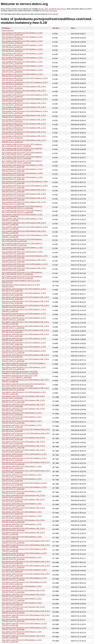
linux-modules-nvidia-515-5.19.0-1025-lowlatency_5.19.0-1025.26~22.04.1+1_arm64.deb (22, 166)
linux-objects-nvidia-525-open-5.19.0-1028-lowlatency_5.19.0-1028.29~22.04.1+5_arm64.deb (24, 315)
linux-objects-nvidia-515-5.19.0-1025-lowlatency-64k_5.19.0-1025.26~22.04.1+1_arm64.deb (23, 447)
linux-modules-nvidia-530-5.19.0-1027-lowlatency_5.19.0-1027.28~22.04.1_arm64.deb (22, 34)
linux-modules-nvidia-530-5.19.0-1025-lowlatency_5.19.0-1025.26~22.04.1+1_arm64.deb (22, 178)
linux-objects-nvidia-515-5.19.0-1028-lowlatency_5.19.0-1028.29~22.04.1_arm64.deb (22, 467)
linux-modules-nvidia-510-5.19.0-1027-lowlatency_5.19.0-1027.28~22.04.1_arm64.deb (22, 46)
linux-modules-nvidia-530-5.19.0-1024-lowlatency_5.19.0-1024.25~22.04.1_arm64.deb (22, 54)
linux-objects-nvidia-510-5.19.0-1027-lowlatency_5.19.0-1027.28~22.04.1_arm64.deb (22, 426)
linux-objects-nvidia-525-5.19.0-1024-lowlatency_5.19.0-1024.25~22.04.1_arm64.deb (22, 587)
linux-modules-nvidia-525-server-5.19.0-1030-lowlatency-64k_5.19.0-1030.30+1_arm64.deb (22, 244)
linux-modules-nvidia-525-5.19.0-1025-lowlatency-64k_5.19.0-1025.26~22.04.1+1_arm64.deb (24, 203)
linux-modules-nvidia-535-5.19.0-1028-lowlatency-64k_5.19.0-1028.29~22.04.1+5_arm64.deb (24, 261)
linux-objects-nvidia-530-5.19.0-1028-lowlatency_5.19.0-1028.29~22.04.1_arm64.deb (22, 525)
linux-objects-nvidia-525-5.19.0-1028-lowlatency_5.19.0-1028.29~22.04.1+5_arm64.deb (22, 558)
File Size (56, 28)
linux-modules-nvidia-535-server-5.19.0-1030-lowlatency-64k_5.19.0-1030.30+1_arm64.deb (22, 240)
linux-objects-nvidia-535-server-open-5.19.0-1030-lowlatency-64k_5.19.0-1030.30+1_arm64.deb (24, 364)
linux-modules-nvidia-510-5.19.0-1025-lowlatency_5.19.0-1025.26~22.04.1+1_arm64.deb (22, 170)
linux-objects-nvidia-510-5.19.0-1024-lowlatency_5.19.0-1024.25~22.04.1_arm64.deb (22, 418)
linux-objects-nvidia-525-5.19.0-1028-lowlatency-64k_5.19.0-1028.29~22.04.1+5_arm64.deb (23, 529)
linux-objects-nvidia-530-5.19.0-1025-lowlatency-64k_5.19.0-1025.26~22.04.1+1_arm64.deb (23, 521)
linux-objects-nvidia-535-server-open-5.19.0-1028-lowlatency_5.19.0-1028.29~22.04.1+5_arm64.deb (20, 372)
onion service (61, 9)
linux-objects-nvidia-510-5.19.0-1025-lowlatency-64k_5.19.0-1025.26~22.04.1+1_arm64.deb (23, 401)
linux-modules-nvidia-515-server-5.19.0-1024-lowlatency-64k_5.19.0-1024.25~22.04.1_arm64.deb (22, 162)
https (46, 9)
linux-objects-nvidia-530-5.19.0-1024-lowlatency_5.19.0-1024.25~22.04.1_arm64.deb (22, 513)
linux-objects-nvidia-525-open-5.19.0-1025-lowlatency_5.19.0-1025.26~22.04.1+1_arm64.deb (24, 319)
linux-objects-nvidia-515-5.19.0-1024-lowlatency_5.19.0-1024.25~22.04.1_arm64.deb (22, 480)
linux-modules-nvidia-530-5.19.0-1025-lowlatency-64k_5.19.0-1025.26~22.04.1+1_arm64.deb (24, 191)
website (55, 14)
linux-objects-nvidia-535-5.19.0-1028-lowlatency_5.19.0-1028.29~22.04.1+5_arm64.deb (22, 633)
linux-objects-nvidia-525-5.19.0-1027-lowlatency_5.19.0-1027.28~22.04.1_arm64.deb (22, 604)
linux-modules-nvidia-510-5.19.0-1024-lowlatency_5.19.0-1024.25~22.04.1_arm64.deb (22, 71)
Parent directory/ (8, 31)
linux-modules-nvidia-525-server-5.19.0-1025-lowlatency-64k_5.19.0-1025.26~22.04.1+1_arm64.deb (22, 207)
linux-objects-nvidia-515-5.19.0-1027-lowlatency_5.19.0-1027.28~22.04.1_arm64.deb (22, 476)
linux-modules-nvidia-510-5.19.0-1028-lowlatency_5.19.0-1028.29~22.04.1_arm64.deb (22, 75)
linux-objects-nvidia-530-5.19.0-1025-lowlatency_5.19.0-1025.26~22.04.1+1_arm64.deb (22, 505)
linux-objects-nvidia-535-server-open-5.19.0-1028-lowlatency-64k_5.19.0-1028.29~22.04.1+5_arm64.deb (24, 385)
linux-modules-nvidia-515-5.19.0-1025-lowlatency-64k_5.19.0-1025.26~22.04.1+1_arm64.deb (24, 199)
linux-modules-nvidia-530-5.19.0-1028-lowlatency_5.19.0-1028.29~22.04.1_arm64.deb (22, 42)
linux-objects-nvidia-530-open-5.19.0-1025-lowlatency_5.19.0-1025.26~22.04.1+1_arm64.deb (24, 352)
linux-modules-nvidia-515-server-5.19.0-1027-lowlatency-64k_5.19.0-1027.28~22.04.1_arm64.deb (22, 145)
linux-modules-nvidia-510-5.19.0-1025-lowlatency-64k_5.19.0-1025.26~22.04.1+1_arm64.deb (24, 195)
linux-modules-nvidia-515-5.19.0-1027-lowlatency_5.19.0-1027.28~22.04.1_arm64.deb (22, 50)
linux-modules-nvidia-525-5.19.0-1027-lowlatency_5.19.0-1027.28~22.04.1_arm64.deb (22, 38)
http (42, 9)
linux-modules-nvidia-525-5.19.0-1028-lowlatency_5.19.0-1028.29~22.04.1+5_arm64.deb (22, 248)
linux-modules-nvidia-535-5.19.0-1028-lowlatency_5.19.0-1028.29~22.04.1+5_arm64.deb (22, 253)
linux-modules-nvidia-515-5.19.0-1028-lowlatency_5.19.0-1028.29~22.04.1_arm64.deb (22, 63)
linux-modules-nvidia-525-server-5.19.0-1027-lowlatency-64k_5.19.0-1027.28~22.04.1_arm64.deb (22, 149)
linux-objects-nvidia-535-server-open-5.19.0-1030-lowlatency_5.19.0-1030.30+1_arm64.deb (20, 377)
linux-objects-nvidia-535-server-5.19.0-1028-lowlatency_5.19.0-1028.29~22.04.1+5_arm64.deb (24, 629)
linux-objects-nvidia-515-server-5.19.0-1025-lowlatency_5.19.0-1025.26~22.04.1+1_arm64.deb (24, 488)
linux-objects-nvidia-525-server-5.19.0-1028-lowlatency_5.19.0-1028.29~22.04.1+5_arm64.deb (24, 554)
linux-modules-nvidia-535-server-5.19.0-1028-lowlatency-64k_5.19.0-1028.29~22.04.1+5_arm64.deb (22, 273)
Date (73, 28)
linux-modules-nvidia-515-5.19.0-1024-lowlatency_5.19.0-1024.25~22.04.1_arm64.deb (22, 67)
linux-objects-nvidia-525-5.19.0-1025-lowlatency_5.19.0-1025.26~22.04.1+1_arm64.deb (22, 600)
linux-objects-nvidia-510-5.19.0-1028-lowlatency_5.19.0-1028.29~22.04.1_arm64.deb (22, 414)
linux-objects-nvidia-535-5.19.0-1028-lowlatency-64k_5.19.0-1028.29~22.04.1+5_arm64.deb (23, 620)
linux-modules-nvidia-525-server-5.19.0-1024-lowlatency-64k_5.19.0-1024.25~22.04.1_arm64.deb (22, 158)
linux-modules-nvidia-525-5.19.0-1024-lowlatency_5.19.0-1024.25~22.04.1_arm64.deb (22, 59)
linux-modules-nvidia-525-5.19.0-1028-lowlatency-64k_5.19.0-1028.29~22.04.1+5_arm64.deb (24, 269)
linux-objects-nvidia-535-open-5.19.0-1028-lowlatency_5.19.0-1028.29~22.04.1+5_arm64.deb (24, 368)
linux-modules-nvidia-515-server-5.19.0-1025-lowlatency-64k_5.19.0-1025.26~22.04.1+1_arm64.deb (22, 211)
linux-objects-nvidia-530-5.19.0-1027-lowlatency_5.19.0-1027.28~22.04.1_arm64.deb (22, 517)
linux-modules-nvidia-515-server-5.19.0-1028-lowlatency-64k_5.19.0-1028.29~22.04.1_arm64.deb (22, 153)
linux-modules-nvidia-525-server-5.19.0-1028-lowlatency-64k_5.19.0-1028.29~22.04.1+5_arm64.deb (22, 277)
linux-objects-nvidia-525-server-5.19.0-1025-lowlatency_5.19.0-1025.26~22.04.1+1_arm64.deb (24, 579)
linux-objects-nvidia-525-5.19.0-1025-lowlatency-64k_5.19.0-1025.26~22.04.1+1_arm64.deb (23, 591)
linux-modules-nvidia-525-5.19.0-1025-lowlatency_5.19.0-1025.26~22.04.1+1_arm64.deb (22, 174)
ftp (50, 9)
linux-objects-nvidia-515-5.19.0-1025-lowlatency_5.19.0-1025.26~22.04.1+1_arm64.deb (22, 492)
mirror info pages (51, 11)
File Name (6, 28)
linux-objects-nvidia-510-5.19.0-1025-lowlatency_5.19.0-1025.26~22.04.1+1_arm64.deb (22, 422)
